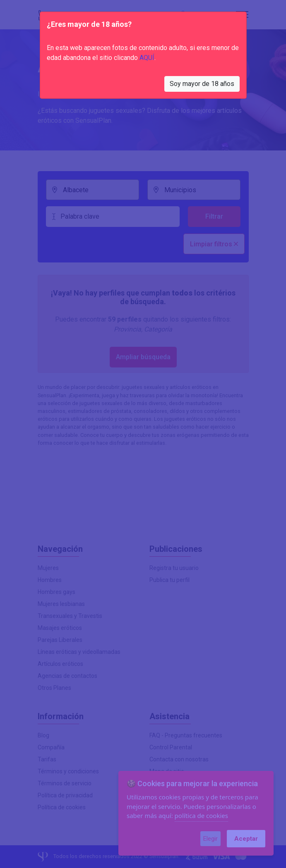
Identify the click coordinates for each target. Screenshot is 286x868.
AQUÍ (147, 58)
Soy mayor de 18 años (202, 84)
